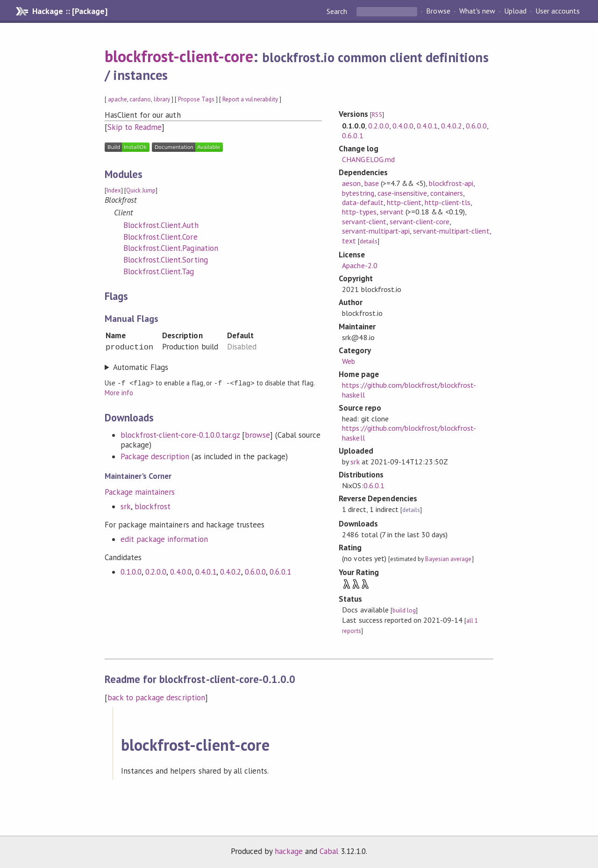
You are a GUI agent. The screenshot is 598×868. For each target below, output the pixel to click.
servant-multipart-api (376, 231)
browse (257, 434)
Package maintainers (140, 491)
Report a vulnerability (250, 99)
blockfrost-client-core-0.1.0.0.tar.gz (180, 434)
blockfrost (153, 506)
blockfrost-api (451, 183)
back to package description (156, 697)
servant (392, 212)
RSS (377, 115)
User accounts (558, 11)
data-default (363, 202)
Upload (515, 11)
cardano (140, 99)
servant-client (364, 221)
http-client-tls (448, 202)
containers (447, 193)
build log (404, 610)
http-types (359, 212)
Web (349, 361)
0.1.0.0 (131, 571)
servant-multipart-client (451, 231)
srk (126, 506)
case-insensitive (402, 193)
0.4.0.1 (206, 571)
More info (119, 392)
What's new (477, 11)
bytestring (358, 193)
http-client (404, 202)
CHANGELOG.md (368, 159)
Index (114, 190)
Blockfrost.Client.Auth (161, 225)
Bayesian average (448, 559)
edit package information (164, 539)
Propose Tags (196, 99)
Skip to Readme (135, 127)
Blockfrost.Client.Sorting (166, 260)
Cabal (329, 851)
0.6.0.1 (280, 571)
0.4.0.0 (181, 571)
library (162, 99)
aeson (351, 183)
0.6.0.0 (255, 571)
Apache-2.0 (360, 265)
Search (338, 11)
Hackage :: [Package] (70, 11)
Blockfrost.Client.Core (160, 237)
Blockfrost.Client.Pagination (171, 248)
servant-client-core (420, 221)
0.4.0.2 (231, 571)
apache (117, 99)
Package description (155, 456)
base (372, 183)
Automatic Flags (141, 367)
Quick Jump (141, 190)
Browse (438, 11)
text (349, 241)
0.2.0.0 (156, 571)
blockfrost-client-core (179, 56)
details (369, 241)
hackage (289, 851)
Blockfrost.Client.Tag (159, 271)
